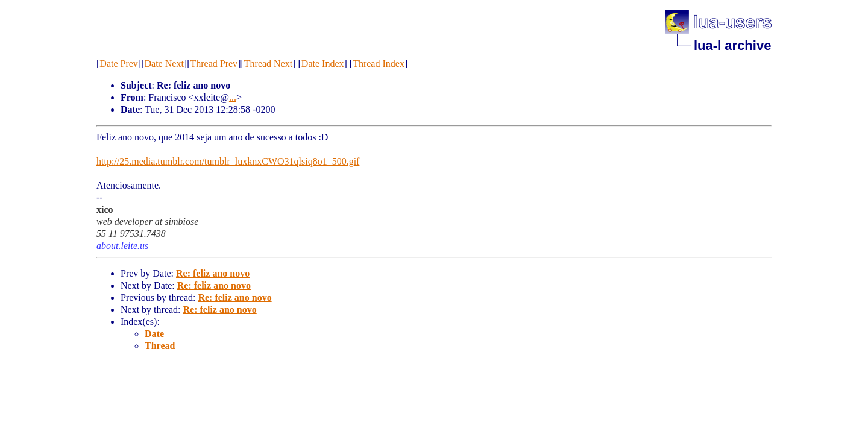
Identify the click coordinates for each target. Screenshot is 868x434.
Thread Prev (214, 64)
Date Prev (119, 64)
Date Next (164, 64)
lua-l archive (732, 46)
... (233, 97)
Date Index (323, 64)
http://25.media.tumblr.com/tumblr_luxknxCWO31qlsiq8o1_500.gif (228, 161)
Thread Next (268, 64)
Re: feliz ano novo (213, 273)
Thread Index (379, 64)
